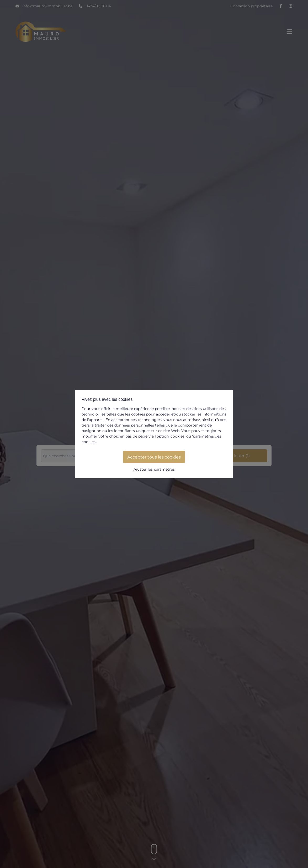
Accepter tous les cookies (154, 457)
